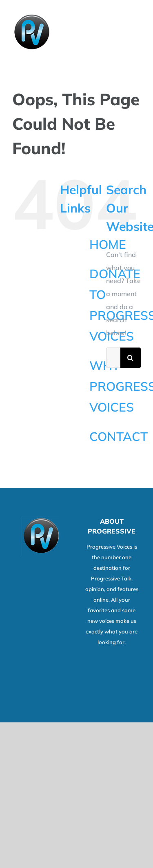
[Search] (131, 358)
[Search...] (113, 358)
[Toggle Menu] (135, 32)
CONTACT (119, 436)
